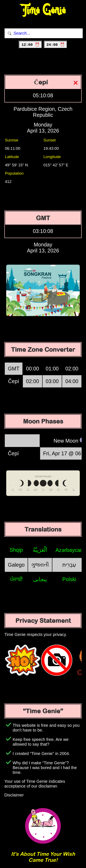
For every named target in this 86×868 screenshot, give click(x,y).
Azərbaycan (69, 550)
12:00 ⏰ (30, 45)
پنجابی (40, 579)
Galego (16, 565)
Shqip (16, 550)
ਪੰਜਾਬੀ (16, 579)
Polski (69, 579)
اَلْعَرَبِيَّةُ (40, 550)
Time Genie (43, 10)
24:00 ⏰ (56, 45)
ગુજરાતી (40, 565)
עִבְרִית (69, 565)
